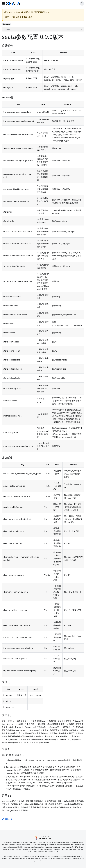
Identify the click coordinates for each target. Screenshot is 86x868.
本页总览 (7, 29)
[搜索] (82, 3)
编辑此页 (7, 819)
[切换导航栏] (4, 3)
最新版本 (23, 17)
